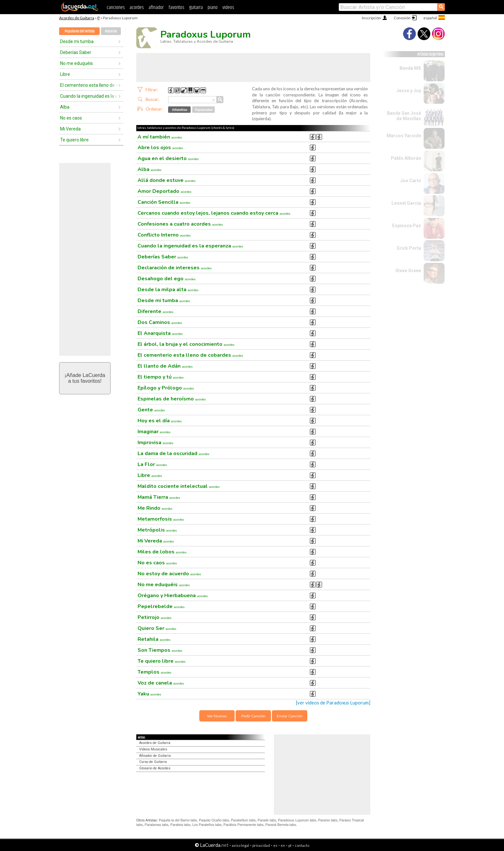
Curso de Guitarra (153, 762)
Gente (151, 410)
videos (228, 8)
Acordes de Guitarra (77, 18)
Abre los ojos (160, 148)
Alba (65, 107)
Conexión (402, 18)
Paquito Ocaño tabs (214, 820)
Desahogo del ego (166, 279)
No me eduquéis (76, 63)
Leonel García (406, 203)
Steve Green (408, 271)
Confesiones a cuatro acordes (180, 224)
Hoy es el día (160, 421)
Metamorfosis (161, 519)
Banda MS (410, 68)
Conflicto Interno (164, 235)
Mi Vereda (70, 129)
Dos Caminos (160, 322)
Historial (111, 31)
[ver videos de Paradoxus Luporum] (333, 703)
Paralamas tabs (157, 825)
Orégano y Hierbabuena (173, 596)
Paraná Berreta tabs (281, 825)
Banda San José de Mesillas (404, 116)
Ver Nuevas (217, 716)
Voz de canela (161, 683)
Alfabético (180, 110)
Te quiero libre (74, 140)
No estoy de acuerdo (169, 574)
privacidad (261, 845)
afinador (156, 8)
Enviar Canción (290, 716)
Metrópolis (157, 530)
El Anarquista (160, 333)
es (275, 845)
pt (290, 845)
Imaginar (154, 432)
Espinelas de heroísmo (172, 399)
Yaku (149, 694)
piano (213, 8)
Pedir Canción (253, 716)
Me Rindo (155, 508)
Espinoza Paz (407, 226)
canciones (116, 8)
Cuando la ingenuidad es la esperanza (89, 96)
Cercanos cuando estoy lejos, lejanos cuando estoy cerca (214, 213)
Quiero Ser (157, 628)
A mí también (160, 137)
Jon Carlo (411, 181)
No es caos (71, 118)
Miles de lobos (162, 552)
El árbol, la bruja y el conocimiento (186, 344)
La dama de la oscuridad (173, 453)
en (283, 845)
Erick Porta (409, 248)
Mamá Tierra (159, 497)
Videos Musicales (153, 749)
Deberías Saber (76, 52)
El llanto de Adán (165, 366)
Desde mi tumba (77, 41)
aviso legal (240, 845)
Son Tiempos (160, 650)
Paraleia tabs (180, 825)
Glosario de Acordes (155, 768)
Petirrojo (154, 617)
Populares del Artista (80, 31)
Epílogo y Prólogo (166, 388)
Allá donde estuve (166, 180)
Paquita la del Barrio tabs (178, 820)
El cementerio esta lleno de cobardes (89, 85)
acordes (137, 8)
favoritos (176, 8)
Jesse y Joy (409, 91)
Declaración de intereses (175, 268)
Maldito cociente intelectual (179, 486)
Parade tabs (267, 820)
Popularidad (204, 110)
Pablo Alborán (406, 158)
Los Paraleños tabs (207, 825)
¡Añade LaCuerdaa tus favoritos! (85, 378)
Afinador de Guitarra (155, 756)
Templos (154, 672)
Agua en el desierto (168, 158)
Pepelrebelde (161, 606)
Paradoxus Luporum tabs (297, 820)
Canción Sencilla (164, 202)
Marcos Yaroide (404, 136)
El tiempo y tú (161, 377)
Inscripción (371, 18)
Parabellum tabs (243, 820)
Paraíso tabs (328, 820)
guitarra (196, 8)
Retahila (154, 639)
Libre (65, 74)
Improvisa (155, 443)
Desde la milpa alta (168, 290)
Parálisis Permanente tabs (243, 825)
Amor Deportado (164, 191)
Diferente (155, 311)
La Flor (152, 464)
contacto (302, 845)
